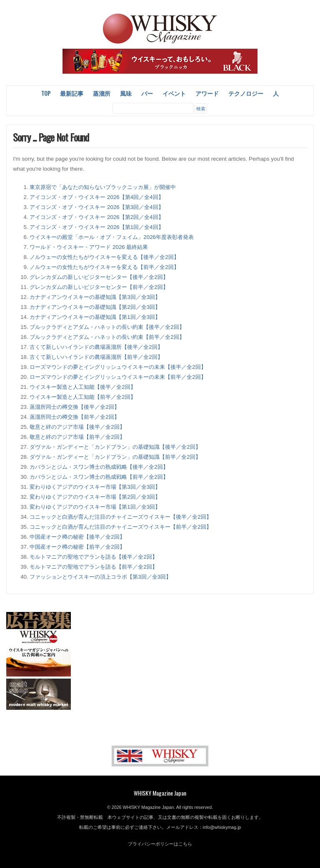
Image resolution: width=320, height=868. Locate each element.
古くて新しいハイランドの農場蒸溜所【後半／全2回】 (96, 347)
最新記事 (72, 93)
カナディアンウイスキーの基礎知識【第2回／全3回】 (95, 307)
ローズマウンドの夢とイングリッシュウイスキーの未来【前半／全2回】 (118, 377)
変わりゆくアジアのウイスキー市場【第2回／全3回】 (95, 497)
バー (147, 93)
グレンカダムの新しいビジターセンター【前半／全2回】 (99, 287)
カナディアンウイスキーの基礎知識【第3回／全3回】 (95, 297)
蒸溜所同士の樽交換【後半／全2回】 (74, 407)
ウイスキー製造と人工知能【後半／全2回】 (82, 387)
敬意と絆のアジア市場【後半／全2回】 (77, 427)
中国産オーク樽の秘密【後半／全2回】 (77, 537)
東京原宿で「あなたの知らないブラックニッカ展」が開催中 (103, 187)
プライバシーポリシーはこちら (160, 844)
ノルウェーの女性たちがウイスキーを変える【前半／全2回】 (104, 267)
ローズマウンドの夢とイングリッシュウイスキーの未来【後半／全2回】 (118, 367)
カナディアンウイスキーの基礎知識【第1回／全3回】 (95, 317)
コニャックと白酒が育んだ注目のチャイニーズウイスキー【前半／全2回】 (120, 527)
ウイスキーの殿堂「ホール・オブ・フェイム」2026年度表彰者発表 (112, 237)
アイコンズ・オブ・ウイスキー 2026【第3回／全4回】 (96, 207)
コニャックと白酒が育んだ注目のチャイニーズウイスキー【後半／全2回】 (120, 517)
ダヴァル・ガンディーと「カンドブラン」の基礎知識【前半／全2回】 (115, 457)
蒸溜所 (102, 93)
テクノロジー (246, 93)
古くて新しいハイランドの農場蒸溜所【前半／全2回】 (96, 357)
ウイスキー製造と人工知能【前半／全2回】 (82, 397)
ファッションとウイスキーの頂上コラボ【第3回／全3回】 (100, 577)
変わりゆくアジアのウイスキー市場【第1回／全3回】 (95, 507)
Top (46, 93)
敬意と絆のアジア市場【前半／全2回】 (77, 437)
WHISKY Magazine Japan (160, 793)
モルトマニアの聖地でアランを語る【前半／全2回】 (93, 567)
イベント (174, 93)
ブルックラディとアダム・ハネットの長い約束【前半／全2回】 (107, 337)
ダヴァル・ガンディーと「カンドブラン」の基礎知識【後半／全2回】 (115, 447)
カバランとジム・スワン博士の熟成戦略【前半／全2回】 (99, 477)
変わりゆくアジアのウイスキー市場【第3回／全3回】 (95, 487)
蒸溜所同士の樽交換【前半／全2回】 (74, 417)
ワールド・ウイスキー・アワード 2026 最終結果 (89, 247)
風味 (126, 93)
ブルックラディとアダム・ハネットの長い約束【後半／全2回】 (107, 327)
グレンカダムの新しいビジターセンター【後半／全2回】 (99, 277)
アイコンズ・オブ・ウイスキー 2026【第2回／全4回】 (96, 217)
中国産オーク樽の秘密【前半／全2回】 (77, 547)
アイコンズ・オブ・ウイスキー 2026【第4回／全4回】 (96, 197)
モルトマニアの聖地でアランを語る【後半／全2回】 (93, 557)
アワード (207, 93)
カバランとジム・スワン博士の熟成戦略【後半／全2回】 (99, 467)
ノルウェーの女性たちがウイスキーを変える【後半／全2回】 (104, 257)
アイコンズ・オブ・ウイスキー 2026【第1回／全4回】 (96, 227)
